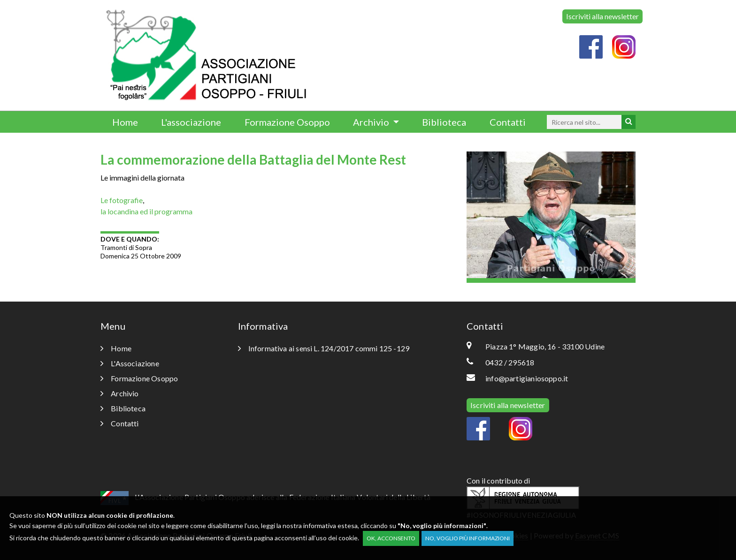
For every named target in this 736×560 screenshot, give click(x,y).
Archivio (372, 122)
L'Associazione (130, 363)
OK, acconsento (391, 538)
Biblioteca (444, 122)
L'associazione (191, 122)
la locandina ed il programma (146, 211)
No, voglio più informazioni (468, 538)
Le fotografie (122, 200)
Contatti (508, 122)
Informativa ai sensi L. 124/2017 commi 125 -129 (324, 348)
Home (125, 122)
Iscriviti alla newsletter (602, 16)
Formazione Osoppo (287, 122)
